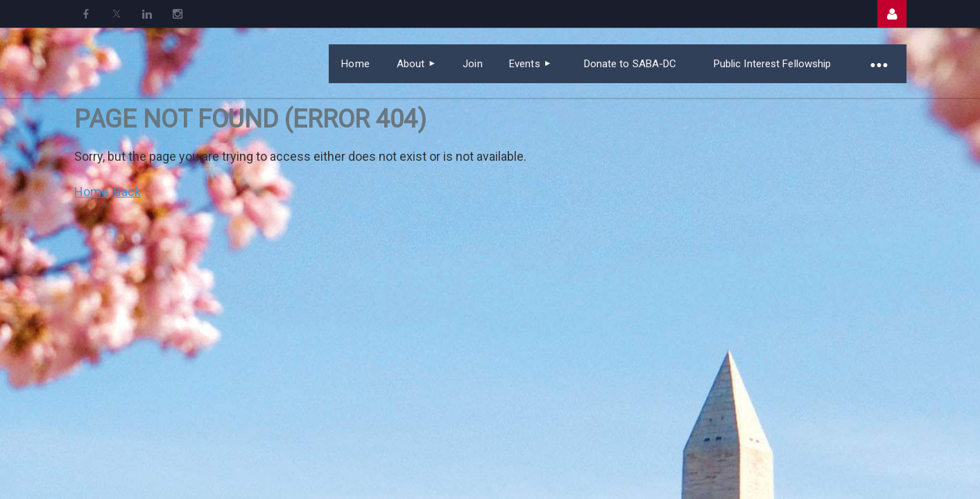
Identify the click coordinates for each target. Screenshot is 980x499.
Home (91, 192)
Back (127, 192)
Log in (892, 14)
